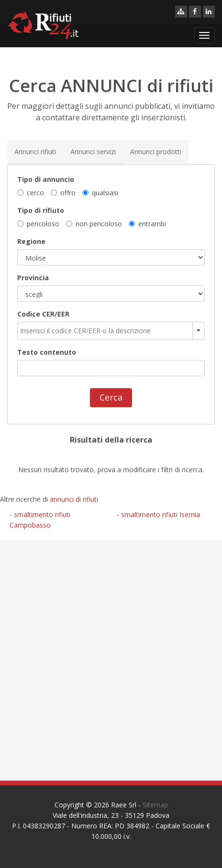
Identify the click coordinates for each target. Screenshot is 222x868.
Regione (31, 241)
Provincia (33, 278)
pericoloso (38, 224)
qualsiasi (100, 192)
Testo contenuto (47, 352)
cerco (31, 192)
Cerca (111, 397)
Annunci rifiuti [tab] (35, 151)
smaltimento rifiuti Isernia (161, 514)
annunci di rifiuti (74, 499)
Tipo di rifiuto (41, 210)
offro (63, 192)
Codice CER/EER (43, 314)
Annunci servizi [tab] (93, 151)
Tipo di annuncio (46, 179)
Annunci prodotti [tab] (156, 151)
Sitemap (155, 805)
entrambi (147, 224)
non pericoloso (94, 224)
